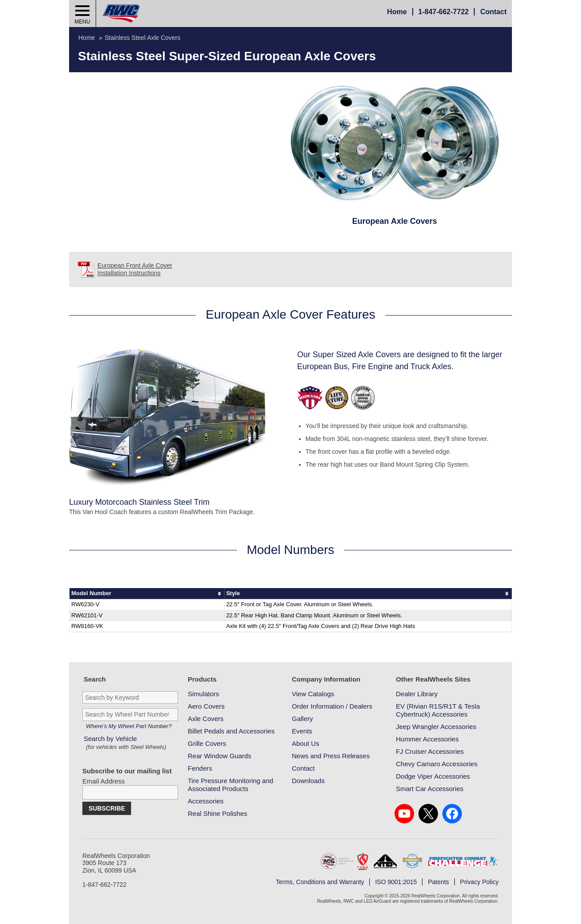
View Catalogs (313, 694)
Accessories (206, 801)
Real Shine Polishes (217, 813)
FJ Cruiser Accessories (430, 751)
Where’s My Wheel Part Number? (129, 726)
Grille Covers (207, 743)
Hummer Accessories (427, 739)
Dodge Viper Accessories (433, 776)
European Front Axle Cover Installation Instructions (135, 269)
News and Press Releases (331, 756)
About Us (306, 743)
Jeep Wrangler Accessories (436, 727)
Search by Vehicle (126, 743)
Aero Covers (206, 706)
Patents (438, 882)
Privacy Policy (479, 882)
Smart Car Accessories (430, 789)
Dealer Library (417, 694)
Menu (82, 22)
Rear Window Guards (219, 756)
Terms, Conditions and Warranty (320, 882)
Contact (493, 12)
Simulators (203, 694)
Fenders (200, 768)
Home (397, 12)
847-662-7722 (444, 12)
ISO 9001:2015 (396, 882)
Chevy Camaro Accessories (437, 764)
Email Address (104, 781)
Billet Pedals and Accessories (231, 731)
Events (302, 731)
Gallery (302, 719)
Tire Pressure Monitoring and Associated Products (230, 785)
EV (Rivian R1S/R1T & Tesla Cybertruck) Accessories (438, 710)
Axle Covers (206, 719)
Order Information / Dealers (332, 706)
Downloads (308, 781)
